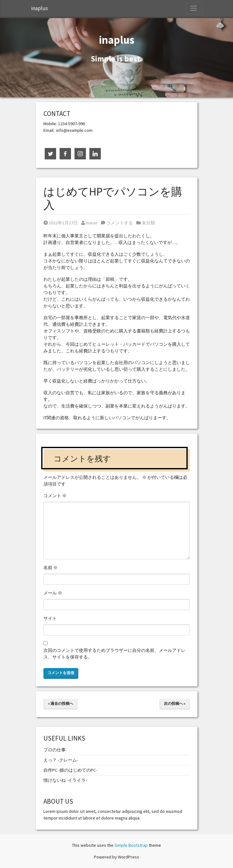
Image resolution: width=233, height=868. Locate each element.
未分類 (148, 223)
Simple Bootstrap (131, 845)
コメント (55, 496)
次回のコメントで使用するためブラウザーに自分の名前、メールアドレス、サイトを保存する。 (114, 654)
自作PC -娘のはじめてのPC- (70, 770)
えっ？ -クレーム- (61, 760)
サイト (50, 618)
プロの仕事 (55, 750)
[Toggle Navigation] (194, 8)
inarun (89, 223)
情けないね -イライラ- (65, 780)
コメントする (117, 223)
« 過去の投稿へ (61, 703)
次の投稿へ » (175, 703)
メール (53, 593)
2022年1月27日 (61, 223)
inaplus (39, 8)
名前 (51, 568)
